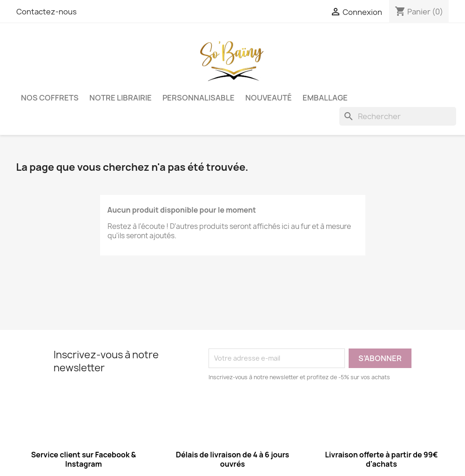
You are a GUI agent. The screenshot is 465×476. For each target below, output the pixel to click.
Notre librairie (121, 98)
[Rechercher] (398, 116)
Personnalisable (199, 98)
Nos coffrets (50, 98)
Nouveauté (269, 98)
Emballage (325, 98)
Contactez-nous (47, 12)
